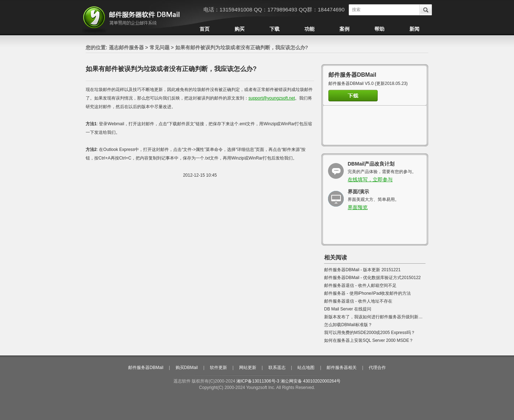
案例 (344, 29)
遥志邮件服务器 (126, 47)
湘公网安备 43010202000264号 (311, 381)
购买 (240, 29)
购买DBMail (187, 368)
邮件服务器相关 (342, 368)
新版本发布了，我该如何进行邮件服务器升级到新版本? (377, 317)
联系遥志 (277, 368)
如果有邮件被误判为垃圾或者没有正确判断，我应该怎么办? (242, 47)
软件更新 (218, 368)
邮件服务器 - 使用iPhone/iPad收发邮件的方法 (367, 293)
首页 (205, 29)
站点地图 (306, 368)
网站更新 (248, 368)
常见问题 (160, 47)
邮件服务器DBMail (146, 368)
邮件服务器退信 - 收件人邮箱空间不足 (360, 285)
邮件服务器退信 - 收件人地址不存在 (358, 301)
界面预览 (358, 207)
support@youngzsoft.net (272, 98)
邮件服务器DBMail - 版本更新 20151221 (362, 270)
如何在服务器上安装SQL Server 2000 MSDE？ (369, 340)
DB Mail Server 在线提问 (348, 309)
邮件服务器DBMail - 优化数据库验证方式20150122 (372, 278)
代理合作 (377, 368)
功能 (309, 29)
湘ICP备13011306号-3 (258, 381)
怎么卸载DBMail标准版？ (348, 325)
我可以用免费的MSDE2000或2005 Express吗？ (370, 333)
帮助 (379, 29)
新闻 (414, 29)
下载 (274, 29)
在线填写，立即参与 (370, 179)
